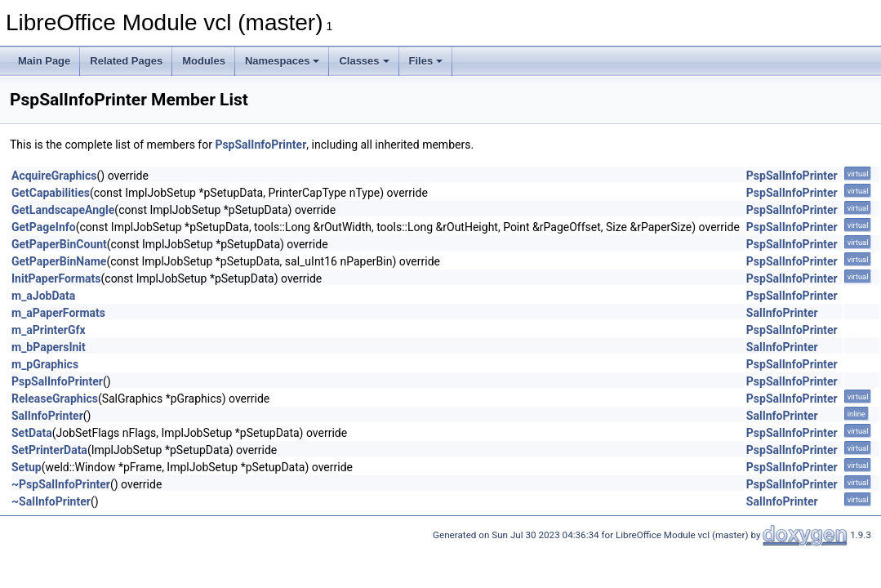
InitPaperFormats (56, 278)
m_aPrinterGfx (49, 330)
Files (426, 61)
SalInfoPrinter (782, 313)
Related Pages (126, 61)
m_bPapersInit (49, 347)
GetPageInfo (44, 227)
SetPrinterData (49, 450)
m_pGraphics (45, 364)
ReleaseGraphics (55, 399)
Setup (27, 467)
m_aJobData (43, 296)
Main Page (44, 61)
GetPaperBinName (59, 261)
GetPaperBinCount (59, 244)
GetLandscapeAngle (63, 210)
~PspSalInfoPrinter (61, 484)
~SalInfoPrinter (51, 501)
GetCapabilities (51, 193)
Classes (364, 61)
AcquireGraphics (54, 176)
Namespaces (283, 61)
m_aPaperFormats (58, 313)
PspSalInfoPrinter (260, 145)
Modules (204, 61)
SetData (32, 433)
